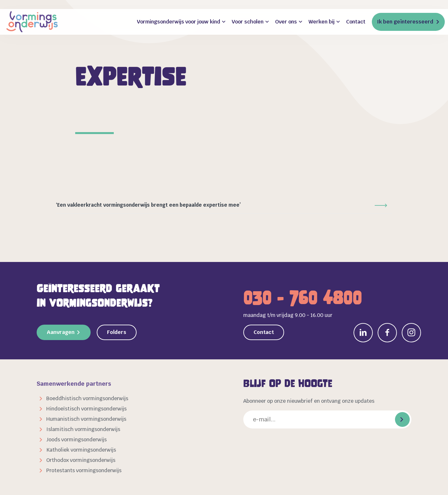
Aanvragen (61, 332)
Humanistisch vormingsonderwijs (86, 419)
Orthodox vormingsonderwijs (81, 460)
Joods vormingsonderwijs (76, 440)
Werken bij (322, 22)
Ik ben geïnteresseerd (405, 22)
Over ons (286, 22)
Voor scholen (248, 22)
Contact (356, 22)
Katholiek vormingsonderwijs (81, 450)
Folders (117, 332)
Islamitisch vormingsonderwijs (83, 429)
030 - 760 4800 (303, 298)
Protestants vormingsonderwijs (84, 470)
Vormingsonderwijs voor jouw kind (179, 22)
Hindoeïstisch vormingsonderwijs (86, 409)
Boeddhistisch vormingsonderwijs (87, 398)
